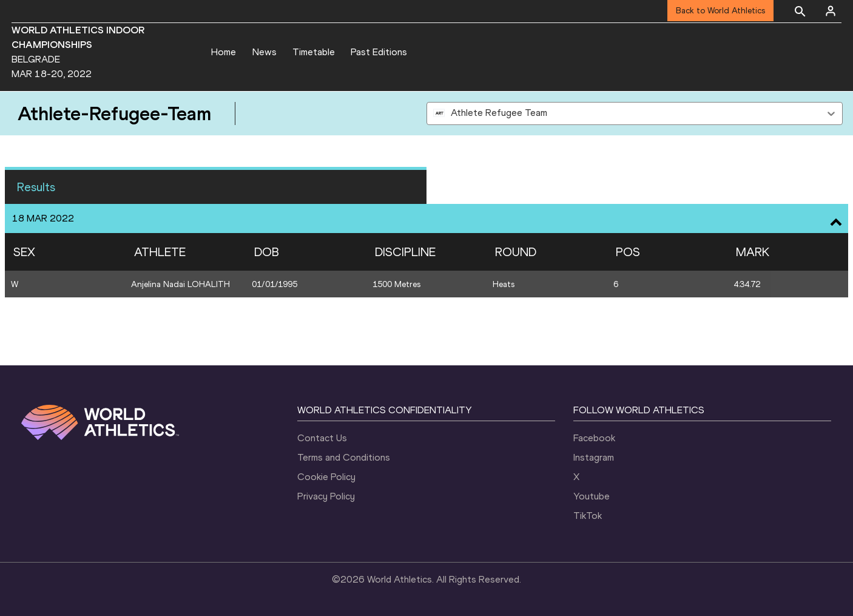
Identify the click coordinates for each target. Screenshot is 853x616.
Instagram (594, 457)
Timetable (314, 52)
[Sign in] (831, 11)
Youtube (592, 496)
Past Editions (379, 52)
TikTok (588, 516)
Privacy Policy (326, 496)
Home (224, 52)
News (265, 52)
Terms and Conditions (344, 457)
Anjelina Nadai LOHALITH (180, 284)
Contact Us (322, 438)
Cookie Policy (326, 477)
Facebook (594, 438)
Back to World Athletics (720, 11)
